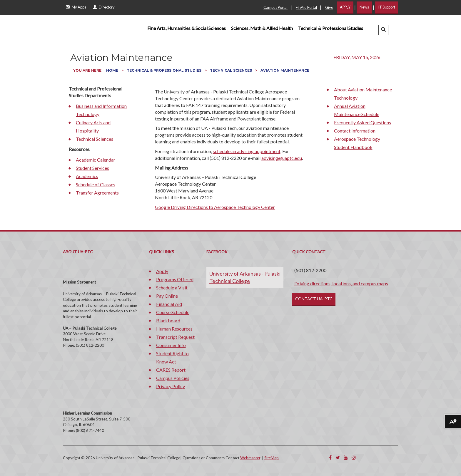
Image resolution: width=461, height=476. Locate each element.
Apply (162, 271)
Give (329, 7)
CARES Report (171, 370)
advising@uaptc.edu (282, 158)
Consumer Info (171, 345)
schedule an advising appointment (247, 151)
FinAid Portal (306, 7)
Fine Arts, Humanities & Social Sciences (187, 28)
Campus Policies (173, 378)
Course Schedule (173, 312)
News (364, 7)
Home (113, 70)
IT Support (387, 7)
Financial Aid (169, 304)
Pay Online (167, 296)
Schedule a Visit (172, 288)
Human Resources (174, 329)
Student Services (92, 168)
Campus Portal (275, 7)
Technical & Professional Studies (331, 28)
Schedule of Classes (96, 184)
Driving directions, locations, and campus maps (341, 283)
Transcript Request (175, 337)
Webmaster (250, 458)
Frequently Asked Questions (363, 122)
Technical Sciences (231, 70)
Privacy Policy (171, 386)
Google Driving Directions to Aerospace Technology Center (215, 207)
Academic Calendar (96, 160)
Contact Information (355, 131)
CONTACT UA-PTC (314, 299)
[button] (383, 30)
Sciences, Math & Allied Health (262, 28)
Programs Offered (175, 279)
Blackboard (168, 320)
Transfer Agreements (97, 193)
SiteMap (272, 458)
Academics (87, 176)
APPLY (345, 7)
